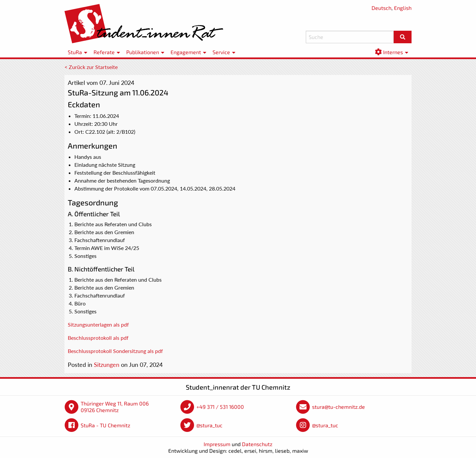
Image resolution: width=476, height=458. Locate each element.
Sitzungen (107, 365)
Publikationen (143, 52)
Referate (104, 52)
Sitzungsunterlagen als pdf (98, 324)
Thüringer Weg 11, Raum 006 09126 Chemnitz (115, 407)
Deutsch (381, 8)
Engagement (186, 52)
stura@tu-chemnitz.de (338, 407)
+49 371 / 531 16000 (220, 407)
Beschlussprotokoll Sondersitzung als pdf (115, 351)
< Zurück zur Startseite (91, 67)
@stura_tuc (209, 425)
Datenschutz (257, 444)
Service (221, 52)
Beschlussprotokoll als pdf (98, 338)
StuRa (75, 52)
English (403, 8)
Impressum (217, 444)
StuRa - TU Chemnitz (105, 425)
